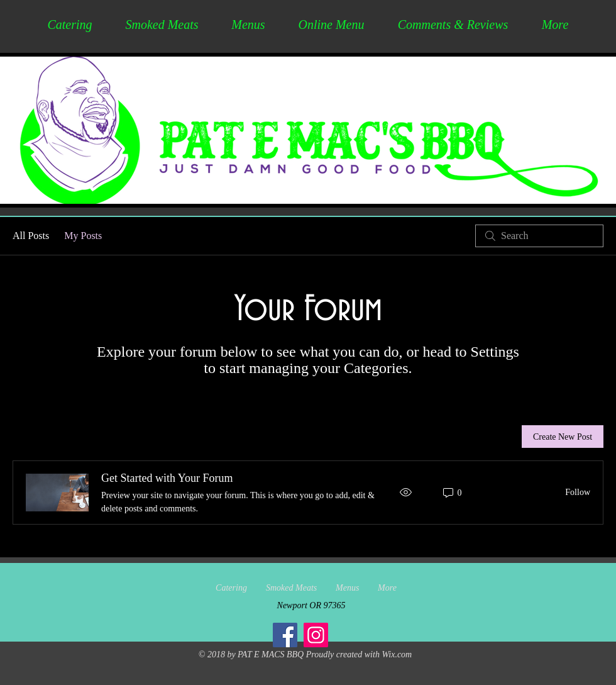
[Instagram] (316, 635)
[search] (539, 236)
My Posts (83, 236)
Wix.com (397, 654)
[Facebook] (285, 635)
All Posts (31, 236)
